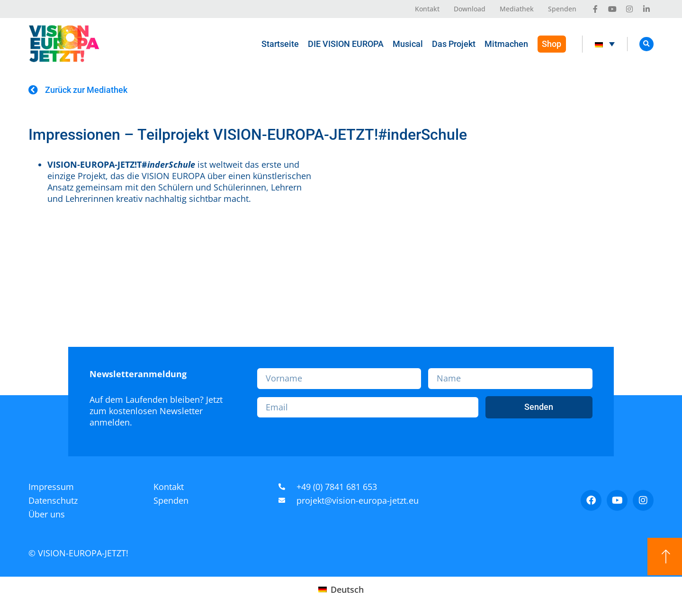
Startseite (280, 44)
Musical (407, 44)
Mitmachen (506, 44)
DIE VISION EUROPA (345, 44)
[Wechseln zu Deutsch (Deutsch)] (341, 589)
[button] (646, 44)
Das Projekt (453, 44)
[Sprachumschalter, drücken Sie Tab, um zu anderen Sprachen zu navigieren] (605, 44)
